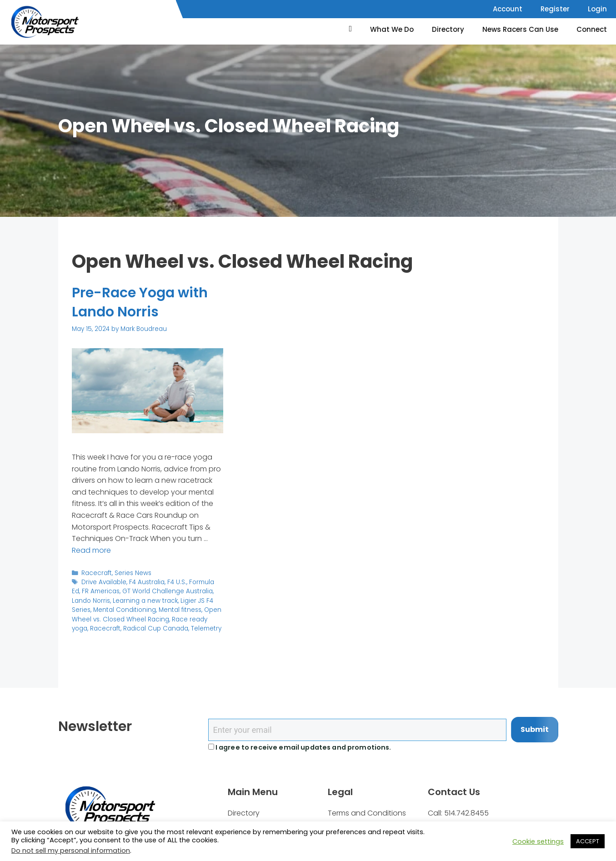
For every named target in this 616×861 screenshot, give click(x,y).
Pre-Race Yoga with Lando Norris (140, 302)
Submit (535, 729)
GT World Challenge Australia (168, 591)
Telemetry (206, 628)
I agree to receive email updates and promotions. (300, 747)
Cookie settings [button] (538, 841)
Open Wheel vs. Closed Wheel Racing (147, 614)
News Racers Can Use (520, 29)
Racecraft (97, 573)
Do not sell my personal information (71, 851)
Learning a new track (145, 601)
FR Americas (101, 591)
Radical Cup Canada (156, 628)
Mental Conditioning (125, 610)
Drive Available (104, 582)
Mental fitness (180, 610)
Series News (133, 573)
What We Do (392, 29)
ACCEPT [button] (588, 841)
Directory (448, 29)
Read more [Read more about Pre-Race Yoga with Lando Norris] (91, 550)
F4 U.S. (177, 582)
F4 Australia (147, 582)
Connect (592, 29)
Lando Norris (91, 601)
